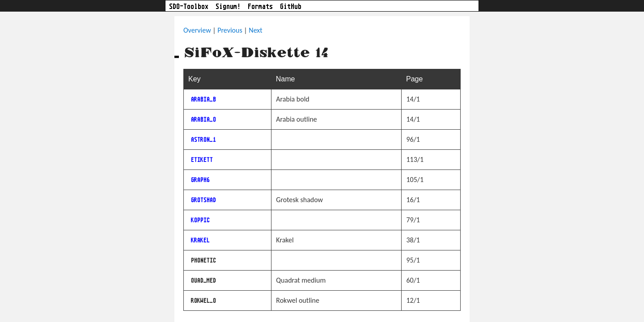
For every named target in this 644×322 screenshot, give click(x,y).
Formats (260, 7)
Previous (230, 30)
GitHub (291, 7)
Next (255, 30)
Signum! (228, 7)
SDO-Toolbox (189, 7)
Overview (197, 30)
